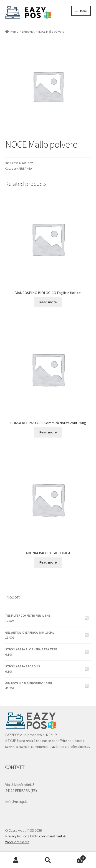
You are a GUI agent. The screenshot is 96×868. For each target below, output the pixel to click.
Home (14, 32)
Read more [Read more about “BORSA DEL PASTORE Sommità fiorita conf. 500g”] (48, 432)
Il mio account (16, 860)
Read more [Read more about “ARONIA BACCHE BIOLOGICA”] (48, 562)
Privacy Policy (16, 836)
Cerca (48, 860)
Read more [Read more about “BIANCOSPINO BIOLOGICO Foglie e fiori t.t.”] (48, 302)
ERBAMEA (28, 32)
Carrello (75, 857)
